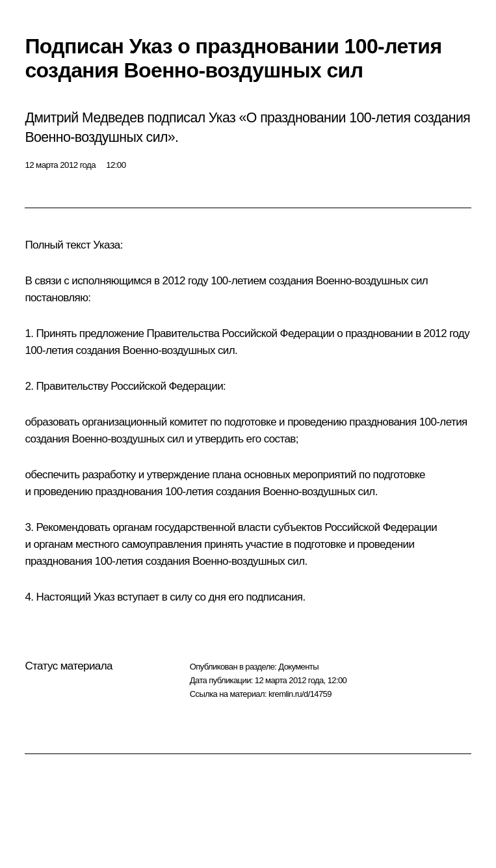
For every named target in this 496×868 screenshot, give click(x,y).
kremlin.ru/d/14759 (300, 694)
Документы (298, 667)
